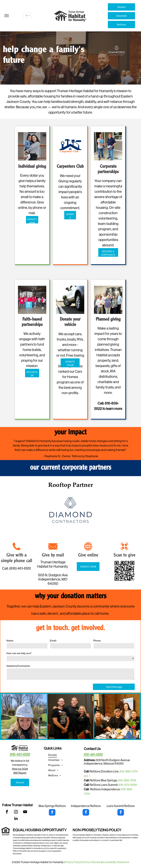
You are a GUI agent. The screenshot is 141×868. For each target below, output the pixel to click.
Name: (10, 641)
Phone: (97, 641)
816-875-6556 (128, 785)
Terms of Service (91, 862)
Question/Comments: (18, 666)
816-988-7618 (127, 780)
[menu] (7, 16)
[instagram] (16, 812)
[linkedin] (16, 819)
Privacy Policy (73, 862)
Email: (53, 641)
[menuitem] (53, 755)
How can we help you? (19, 653)
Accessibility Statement (116, 862)
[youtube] (25, 812)
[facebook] (7, 812)
